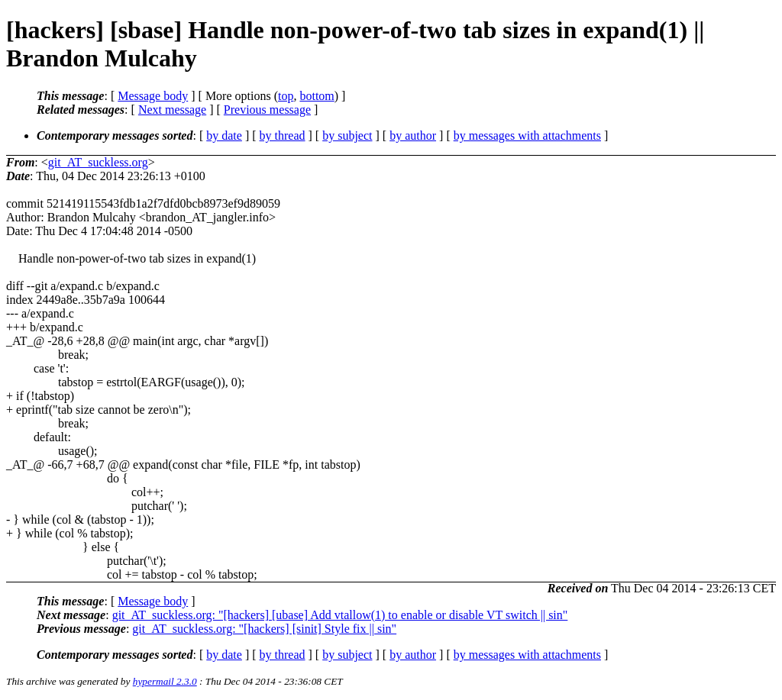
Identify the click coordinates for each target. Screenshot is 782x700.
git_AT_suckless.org (98, 162)
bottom (317, 96)
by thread (283, 135)
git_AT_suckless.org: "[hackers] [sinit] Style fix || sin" (264, 629)
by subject (347, 135)
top (286, 96)
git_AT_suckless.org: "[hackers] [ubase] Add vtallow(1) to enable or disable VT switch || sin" (340, 615)
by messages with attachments (527, 135)
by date (224, 135)
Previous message (267, 110)
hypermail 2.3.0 (165, 681)
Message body (153, 96)
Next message (172, 110)
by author (413, 135)
